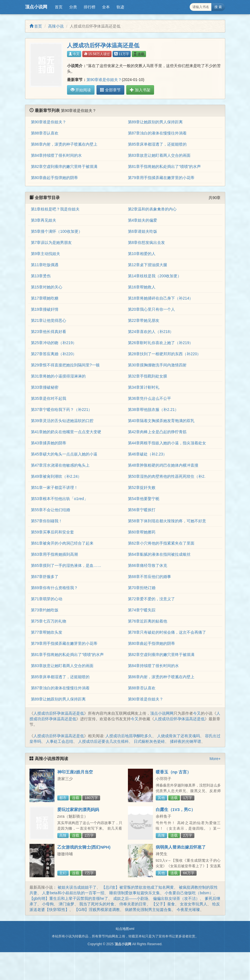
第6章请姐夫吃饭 (143, 231)
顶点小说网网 (162, 713)
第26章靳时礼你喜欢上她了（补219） (161, 343)
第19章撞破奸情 (45, 309)
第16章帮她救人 (142, 287)
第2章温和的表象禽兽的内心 (152, 209)
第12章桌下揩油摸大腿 (148, 265)
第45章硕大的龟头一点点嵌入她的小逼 (64, 454)
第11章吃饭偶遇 (45, 265)
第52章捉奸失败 (142, 487)
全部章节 (110, 90)
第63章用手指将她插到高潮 (55, 554)
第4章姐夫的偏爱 (143, 220)
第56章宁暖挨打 (142, 510)
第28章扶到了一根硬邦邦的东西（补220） (164, 354)
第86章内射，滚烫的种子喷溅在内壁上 (64, 144)
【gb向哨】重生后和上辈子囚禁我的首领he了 (69, 898)
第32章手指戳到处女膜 (148, 376)
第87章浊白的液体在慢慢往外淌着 (157, 133)
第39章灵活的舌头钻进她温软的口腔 (62, 421)
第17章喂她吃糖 (45, 298)
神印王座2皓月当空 (75, 772)
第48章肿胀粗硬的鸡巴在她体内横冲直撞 (163, 465)
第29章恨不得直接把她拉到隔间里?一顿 (65, 365)
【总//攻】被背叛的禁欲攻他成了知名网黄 (138, 887)
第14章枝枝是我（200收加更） (155, 276)
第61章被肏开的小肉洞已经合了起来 (62, 543)
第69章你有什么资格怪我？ (55, 588)
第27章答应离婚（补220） (54, 354)
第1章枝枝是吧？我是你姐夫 (55, 209)
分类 (73, 7)
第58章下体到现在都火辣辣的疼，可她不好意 (167, 521)
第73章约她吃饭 (45, 610)
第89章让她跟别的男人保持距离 (155, 122)
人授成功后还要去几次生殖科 (103, 741)
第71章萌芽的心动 (47, 599)
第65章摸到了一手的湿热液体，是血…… (66, 565)
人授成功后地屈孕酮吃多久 (129, 736)
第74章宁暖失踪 (142, 610)
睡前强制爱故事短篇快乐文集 (135, 893)
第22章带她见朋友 (144, 320)
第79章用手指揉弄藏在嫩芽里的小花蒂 (161, 178)
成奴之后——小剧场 (131, 898)
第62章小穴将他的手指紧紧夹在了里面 (161, 543)
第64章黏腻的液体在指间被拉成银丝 (159, 554)
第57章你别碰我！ (47, 521)
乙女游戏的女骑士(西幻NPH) (84, 847)
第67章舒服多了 (45, 577)
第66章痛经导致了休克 (148, 565)
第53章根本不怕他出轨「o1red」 (59, 499)
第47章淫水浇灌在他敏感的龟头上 (60, 465)
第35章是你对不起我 (49, 398)
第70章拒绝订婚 (142, 588)
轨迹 (120, 7)
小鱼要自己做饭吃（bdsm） (189, 893)
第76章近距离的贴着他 (148, 621)
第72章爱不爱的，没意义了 (152, 599)
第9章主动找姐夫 (46, 254)
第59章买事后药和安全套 (53, 532)
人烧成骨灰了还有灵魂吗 (179, 736)
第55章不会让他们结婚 (51, 510)
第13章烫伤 (41, 276)
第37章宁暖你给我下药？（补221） (62, 410)
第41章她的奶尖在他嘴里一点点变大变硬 (66, 432)
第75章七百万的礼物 (49, 621)
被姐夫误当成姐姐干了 (77, 887)
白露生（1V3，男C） (176, 809)
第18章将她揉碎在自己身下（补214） (161, 298)
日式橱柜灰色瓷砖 (149, 741)
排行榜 (90, 7)
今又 (74, 54)
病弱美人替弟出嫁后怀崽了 (181, 847)
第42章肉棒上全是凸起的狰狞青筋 (157, 432)
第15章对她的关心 (47, 287)
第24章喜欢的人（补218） (151, 332)
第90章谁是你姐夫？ (104, 80)
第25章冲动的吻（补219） (54, 343)
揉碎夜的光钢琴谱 (185, 741)
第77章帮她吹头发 (47, 632)
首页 (59, 7)
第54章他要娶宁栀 (144, 499)
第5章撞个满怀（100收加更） (57, 231)
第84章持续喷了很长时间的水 (56, 155)
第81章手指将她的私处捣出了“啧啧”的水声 (164, 166)
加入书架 (138, 90)
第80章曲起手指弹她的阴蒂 (55, 178)
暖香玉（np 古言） (174, 772)
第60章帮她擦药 (142, 532)
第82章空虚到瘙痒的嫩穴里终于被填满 (64, 166)
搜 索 (218, 7)
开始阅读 (81, 90)
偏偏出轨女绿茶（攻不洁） (176, 898)
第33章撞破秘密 (45, 387)
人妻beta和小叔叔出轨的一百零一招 (73, 893)
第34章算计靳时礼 (144, 387)
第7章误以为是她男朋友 (51, 242)
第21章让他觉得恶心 (49, 320)
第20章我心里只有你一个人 (152, 309)
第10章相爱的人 (142, 254)
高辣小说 (56, 26)
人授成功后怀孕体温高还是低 (59, 713)
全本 (106, 7)
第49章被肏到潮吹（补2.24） (56, 476)
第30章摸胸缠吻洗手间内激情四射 (157, 365)
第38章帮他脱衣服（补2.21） (153, 410)
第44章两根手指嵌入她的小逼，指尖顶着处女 (167, 443)
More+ (215, 759)
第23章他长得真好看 (49, 332)
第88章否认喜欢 (45, 133)
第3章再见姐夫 (44, 220)
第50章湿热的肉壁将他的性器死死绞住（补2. (167, 476)
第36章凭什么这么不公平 (150, 398)
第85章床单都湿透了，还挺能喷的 (157, 144)
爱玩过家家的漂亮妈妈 (78, 809)
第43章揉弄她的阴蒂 (49, 443)
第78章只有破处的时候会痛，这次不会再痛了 (167, 632)
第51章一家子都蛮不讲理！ (55, 487)
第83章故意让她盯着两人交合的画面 (159, 155)
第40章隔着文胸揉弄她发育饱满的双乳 (161, 421)
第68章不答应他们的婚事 (150, 577)
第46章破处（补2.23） (148, 454)
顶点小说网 (36, 7)
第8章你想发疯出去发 (147, 242)
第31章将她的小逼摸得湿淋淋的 (58, 376)
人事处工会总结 (60, 741)
